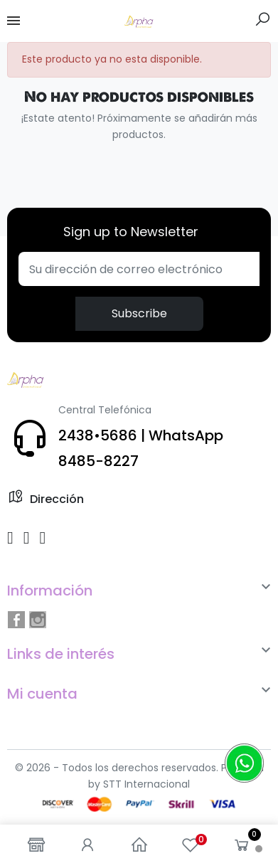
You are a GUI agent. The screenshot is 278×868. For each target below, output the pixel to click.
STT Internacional (146, 784)
